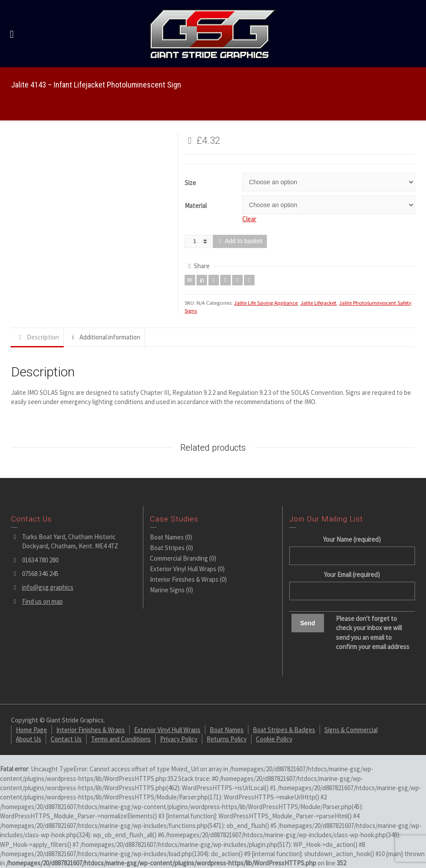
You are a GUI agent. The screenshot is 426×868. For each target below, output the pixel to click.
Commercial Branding (179, 558)
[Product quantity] (198, 241)
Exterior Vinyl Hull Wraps (183, 569)
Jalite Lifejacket (318, 303)
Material (196, 206)
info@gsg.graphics (48, 587)
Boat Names (167, 537)
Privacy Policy (179, 739)
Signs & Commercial (351, 730)
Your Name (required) (352, 547)
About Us (29, 739)
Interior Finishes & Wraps (184, 579)
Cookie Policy (274, 739)
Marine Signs (167, 590)
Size (190, 183)
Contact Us (66, 739)
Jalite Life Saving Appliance (266, 303)
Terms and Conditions (121, 739)
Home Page (31, 730)
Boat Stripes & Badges (284, 730)
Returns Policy (227, 739)
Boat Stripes (167, 548)
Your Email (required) (352, 583)
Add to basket (244, 241)
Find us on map (42, 601)
